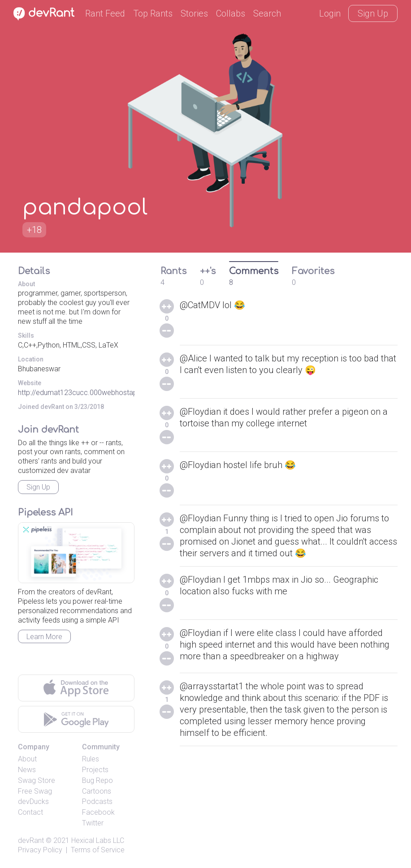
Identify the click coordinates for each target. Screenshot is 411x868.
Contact (30, 812)
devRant (31, 840)
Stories (194, 13)
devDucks (33, 801)
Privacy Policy (40, 850)
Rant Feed (105, 13)
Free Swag (35, 791)
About (27, 759)
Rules (91, 759)
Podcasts (97, 801)
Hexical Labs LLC (98, 840)
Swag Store (37, 780)
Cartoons (97, 791)
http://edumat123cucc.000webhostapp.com (88, 393)
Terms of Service (98, 850)
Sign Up (373, 13)
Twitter (93, 823)
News (27, 770)
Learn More (44, 637)
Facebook (98, 812)
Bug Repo (97, 780)
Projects (95, 770)
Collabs (231, 13)
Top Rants (153, 13)
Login (330, 13)
